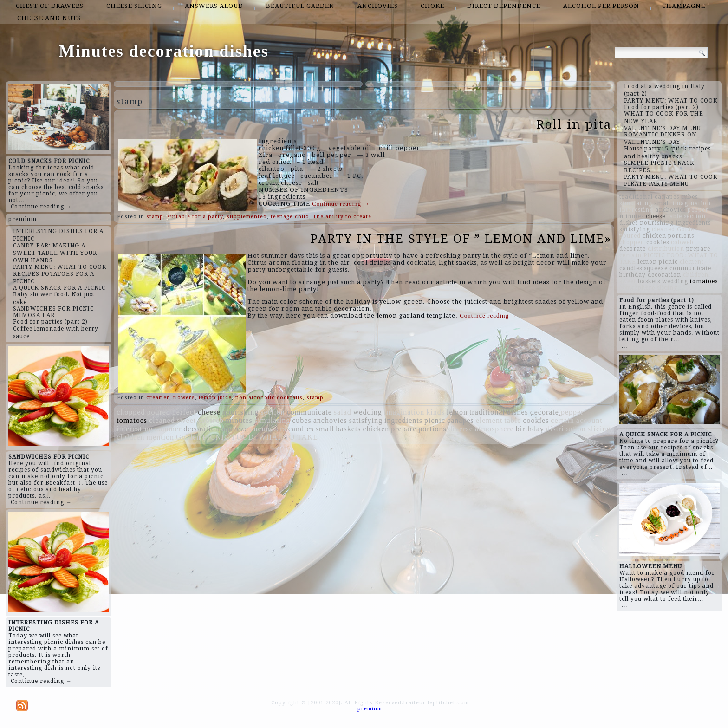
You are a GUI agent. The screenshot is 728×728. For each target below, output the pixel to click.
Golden (188, 437)
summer (169, 429)
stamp (155, 217)
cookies (536, 420)
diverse (461, 429)
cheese (209, 412)
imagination (404, 412)
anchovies (378, 6)
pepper (572, 412)
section (273, 412)
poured (158, 412)
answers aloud (214, 6)
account (589, 420)
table (513, 420)
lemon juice (215, 398)
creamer (158, 398)
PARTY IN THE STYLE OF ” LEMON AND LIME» (461, 239)
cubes (302, 420)
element (489, 420)
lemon (457, 412)
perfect (184, 412)
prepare (404, 429)
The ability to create (342, 217)
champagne (684, 6)
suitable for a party (195, 217)
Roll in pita (574, 124)
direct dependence (504, 6)
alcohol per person (601, 6)
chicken (376, 429)
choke (432, 6)
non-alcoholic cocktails (269, 398)
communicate (309, 412)
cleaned (162, 420)
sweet (186, 420)
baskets (348, 429)
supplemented (247, 217)
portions (432, 429)
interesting (135, 429)
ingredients (403, 420)
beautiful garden (300, 6)
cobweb (211, 420)
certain (562, 420)
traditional (487, 412)
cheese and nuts (49, 18)
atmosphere (494, 429)
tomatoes (132, 420)
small (325, 429)
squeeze (235, 429)
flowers (184, 398)
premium (23, 219)
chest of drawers (50, 6)
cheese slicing (134, 6)
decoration (201, 429)
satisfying (366, 420)
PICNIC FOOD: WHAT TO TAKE (260, 437)
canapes (461, 420)
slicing (599, 429)
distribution (566, 429)
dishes (518, 412)
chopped (131, 412)
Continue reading (341, 204)
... (624, 346)
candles (301, 429)
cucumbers (268, 429)
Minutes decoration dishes (164, 51)
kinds (435, 412)
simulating (273, 420)
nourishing (240, 412)
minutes (239, 420)
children (130, 437)
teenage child (290, 217)
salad (343, 412)
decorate (545, 412)
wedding (368, 412)
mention (160, 437)
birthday (530, 429)
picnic (435, 420)
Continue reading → (41, 207)
